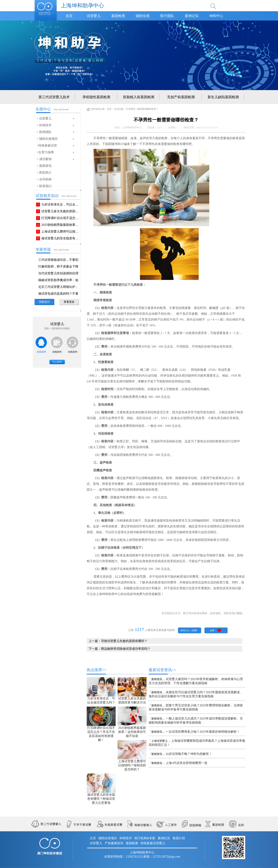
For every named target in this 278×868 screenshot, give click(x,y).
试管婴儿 (94, 16)
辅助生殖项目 (108, 838)
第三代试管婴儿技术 (54, 97)
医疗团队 (167, 16)
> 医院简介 (44, 173)
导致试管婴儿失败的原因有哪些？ (124, 641)
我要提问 (44, 302)
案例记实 (192, 16)
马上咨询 (57, 362)
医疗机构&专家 (145, 838)
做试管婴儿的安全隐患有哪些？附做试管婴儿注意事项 (61, 238)
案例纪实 (164, 838)
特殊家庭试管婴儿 (153, 843)
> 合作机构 (44, 179)
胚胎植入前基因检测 (139, 97)
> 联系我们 (44, 186)
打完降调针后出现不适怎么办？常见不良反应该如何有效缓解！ (61, 218)
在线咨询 (41, 352)
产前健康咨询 (114, 843)
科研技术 (126, 838)
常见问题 (119, 109)
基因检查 (118, 16)
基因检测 (132, 843)
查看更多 (69, 302)
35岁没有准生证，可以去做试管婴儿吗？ (61, 204)
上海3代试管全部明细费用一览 (186, 763)
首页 (69, 16)
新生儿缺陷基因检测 (223, 97)
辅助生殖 (143, 16)
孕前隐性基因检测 (96, 97)
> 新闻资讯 (44, 166)
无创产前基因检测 (181, 97)
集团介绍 (179, 838)
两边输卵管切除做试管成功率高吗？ (126, 649)
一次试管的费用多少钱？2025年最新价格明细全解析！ (203, 732)
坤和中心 (216, 16)
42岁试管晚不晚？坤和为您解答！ (189, 754)
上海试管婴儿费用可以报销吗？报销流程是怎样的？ (61, 231)
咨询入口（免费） (190, 630)
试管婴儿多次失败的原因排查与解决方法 (61, 211)
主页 (93, 838)
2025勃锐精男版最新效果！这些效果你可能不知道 (61, 225)
